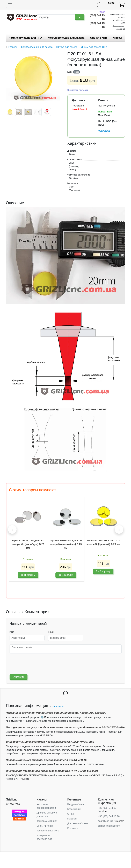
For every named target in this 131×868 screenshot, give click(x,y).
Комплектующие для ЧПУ (25, 38)
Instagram (20, 811)
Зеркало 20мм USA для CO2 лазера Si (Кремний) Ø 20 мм (103, 542)
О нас (71, 814)
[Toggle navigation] (10, 5)
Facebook (19, 815)
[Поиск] (56, 17)
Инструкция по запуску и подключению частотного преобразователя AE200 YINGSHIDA (65, 727)
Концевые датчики (47, 821)
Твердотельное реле (48, 831)
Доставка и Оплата (78, 823)
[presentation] (12, 529)
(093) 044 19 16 (97, 25)
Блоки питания (45, 826)
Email (51, 632)
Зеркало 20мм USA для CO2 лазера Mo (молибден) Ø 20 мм (28, 544)
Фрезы (118, 38)
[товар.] (122, 4)
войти (111, 3)
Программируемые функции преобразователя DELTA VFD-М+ (47, 760)
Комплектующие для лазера (66, 38)
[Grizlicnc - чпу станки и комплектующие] (22, 17)
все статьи (58, 706)
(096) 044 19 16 (97, 17)
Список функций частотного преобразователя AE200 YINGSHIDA (50, 742)
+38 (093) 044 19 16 (109, 816)
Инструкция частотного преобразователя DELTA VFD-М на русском (52, 771)
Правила (72, 819)
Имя (12, 632)
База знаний (74, 809)
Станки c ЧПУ (99, 38)
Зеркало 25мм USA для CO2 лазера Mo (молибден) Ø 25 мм (66, 544)
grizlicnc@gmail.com (109, 826)
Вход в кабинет (76, 804)
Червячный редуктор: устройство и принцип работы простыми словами (56, 713)
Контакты (72, 828)
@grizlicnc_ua (106, 821)
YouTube (19, 819)
